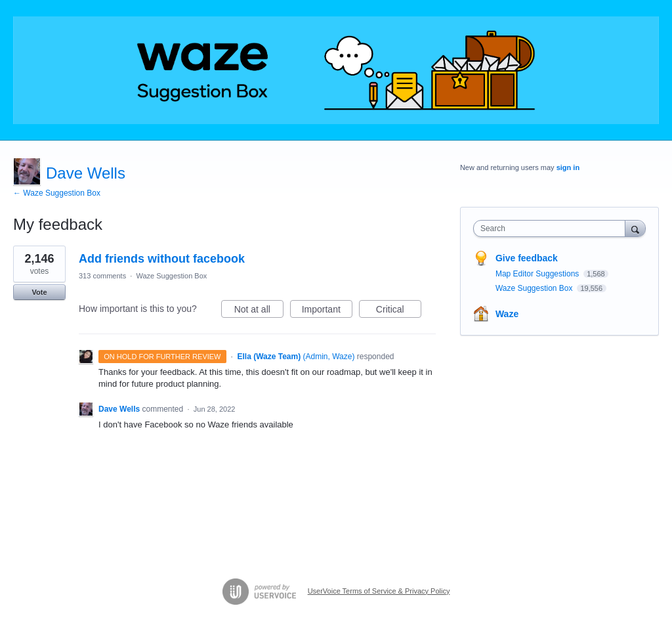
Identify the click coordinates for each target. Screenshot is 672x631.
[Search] (635, 228)
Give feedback (527, 258)
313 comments (102, 276)
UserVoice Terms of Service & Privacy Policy (379, 591)
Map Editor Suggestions (538, 274)
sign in (568, 167)
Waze (507, 314)
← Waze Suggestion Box (57, 193)
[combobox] (552, 228)
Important (327, 311)
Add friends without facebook (162, 259)
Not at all (259, 311)
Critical (399, 311)
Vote (39, 292)
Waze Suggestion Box (171, 276)
